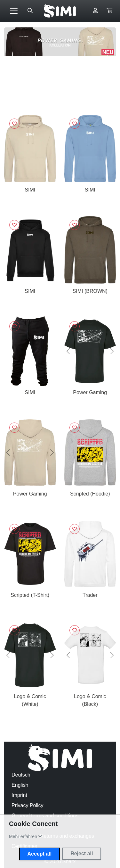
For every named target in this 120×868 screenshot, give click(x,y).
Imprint (19, 795)
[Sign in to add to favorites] (14, 124)
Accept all (40, 854)
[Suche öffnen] (30, 11)
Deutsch (21, 775)
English (20, 785)
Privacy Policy (28, 805)
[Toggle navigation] (14, 11)
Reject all (82, 854)
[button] (109, 11)
